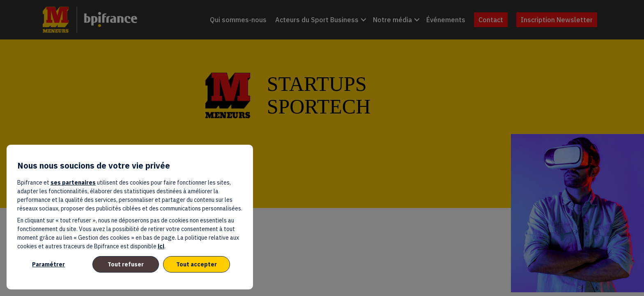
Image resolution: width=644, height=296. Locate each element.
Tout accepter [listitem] (197, 264)
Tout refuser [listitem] (126, 264)
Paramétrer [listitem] (48, 264)
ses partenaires (73, 183)
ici (161, 246)
